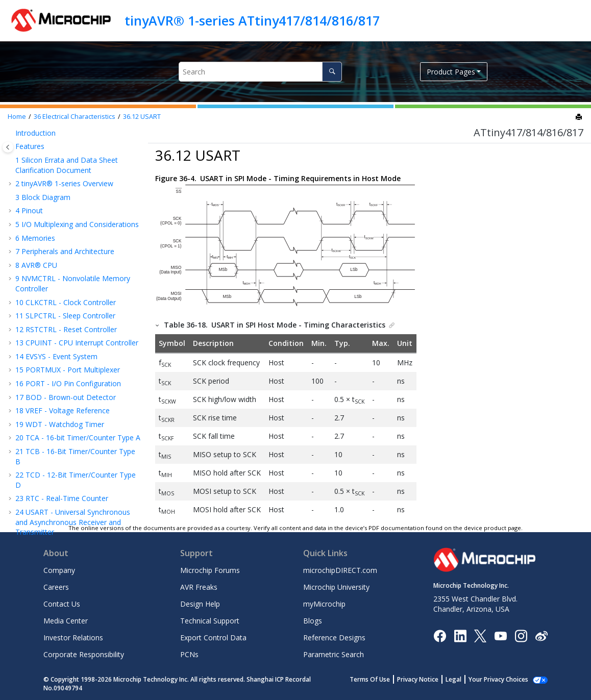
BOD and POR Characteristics (79, 176)
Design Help (200, 604)
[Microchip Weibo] (541, 635)
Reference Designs (334, 637)
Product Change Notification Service (75, 474)
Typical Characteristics (57, 393)
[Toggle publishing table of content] (8, 147)
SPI (38, 257)
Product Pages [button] (451, 72)
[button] (18, 139)
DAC (40, 325)
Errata (30, 434)
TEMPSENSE (53, 311)
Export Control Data (213, 637)
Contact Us (62, 604)
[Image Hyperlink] (500, 635)
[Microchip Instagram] (521, 635)
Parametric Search (334, 654)
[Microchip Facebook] (440, 635)
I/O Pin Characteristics (69, 217)
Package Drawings (51, 420)
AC (37, 339)
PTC (39, 352)
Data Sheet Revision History (67, 447)
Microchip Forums (210, 570)
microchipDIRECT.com (340, 570)
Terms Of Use (381, 679)
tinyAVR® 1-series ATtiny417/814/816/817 (252, 20)
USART (142, 117)
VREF (41, 284)
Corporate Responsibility (84, 654)
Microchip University (336, 587)
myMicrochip (324, 604)
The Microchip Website (53, 461)
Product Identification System (64, 502)
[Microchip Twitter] (480, 635)
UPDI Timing (53, 366)
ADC (40, 298)
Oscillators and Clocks (67, 203)
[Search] (332, 72)
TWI (39, 271)
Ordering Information (55, 406)
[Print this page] (580, 117)
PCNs (189, 654)
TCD (40, 230)
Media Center (66, 621)
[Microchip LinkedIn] (460, 635)
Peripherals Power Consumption (60, 157)
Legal (465, 679)
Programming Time (65, 379)
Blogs (313, 621)
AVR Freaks (199, 587)
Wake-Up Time (55, 139)
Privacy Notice (429, 679)
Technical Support (210, 621)
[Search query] (260, 72)
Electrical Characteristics (75, 117)
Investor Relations (73, 637)
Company (59, 570)
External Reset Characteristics (79, 190)
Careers (56, 587)
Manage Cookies (504, 679)
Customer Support (46, 488)
